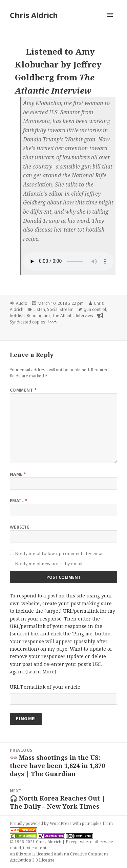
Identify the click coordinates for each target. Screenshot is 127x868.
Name (18, 474)
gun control (95, 309)
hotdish (17, 315)
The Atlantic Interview (72, 315)
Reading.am (38, 315)
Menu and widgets (110, 22)
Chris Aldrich (34, 15)
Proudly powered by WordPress (41, 823)
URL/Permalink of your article (45, 687)
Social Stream (60, 309)
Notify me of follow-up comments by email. (60, 554)
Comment (23, 390)
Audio (22, 303)
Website (20, 527)
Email (19, 501)
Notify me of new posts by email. (49, 564)
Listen (39, 309)
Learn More (41, 672)
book (52, 321)
